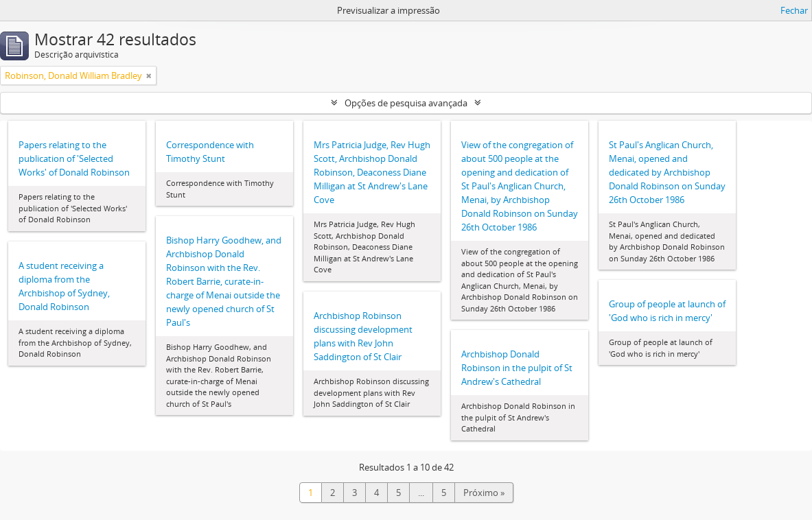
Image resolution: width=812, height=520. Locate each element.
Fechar (794, 10)
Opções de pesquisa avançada (406, 103)
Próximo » (484, 493)
